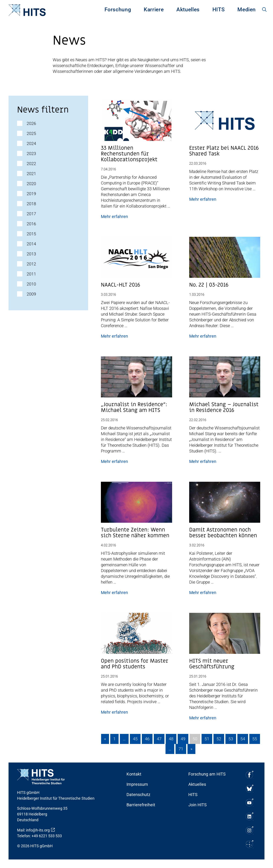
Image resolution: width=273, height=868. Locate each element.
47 (159, 739)
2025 (31, 133)
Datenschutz (138, 795)
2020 (31, 184)
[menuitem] (118, 10)
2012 (31, 264)
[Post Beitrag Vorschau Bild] (136, 122)
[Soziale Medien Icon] (249, 775)
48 (171, 739)
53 (231, 739)
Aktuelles (188, 10)
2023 (31, 154)
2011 (31, 274)
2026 (31, 123)
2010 (31, 284)
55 (255, 739)
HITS (219, 10)
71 (181, 749)
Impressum (137, 784)
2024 (31, 143)
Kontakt (134, 774)
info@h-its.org (38, 830)
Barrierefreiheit (141, 805)
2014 (31, 244)
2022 (31, 164)
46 (147, 739)
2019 (31, 194)
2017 (31, 214)
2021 (31, 174)
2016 (31, 224)
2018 (31, 204)
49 (183, 739)
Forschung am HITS (207, 774)
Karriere (154, 10)
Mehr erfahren (114, 217)
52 (219, 739)
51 (207, 739)
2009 (31, 294)
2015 (31, 234)
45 (135, 739)
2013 (31, 254)
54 (243, 739)
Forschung (118, 10)
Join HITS (197, 805)
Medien (247, 10)
